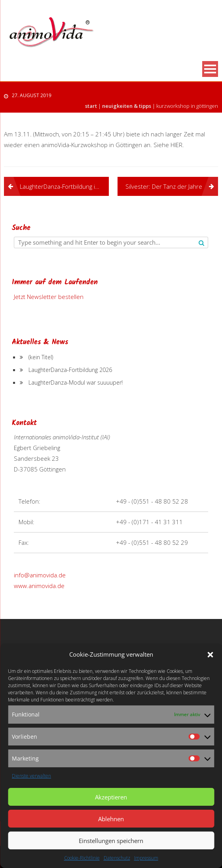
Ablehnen (111, 819)
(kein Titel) (41, 357)
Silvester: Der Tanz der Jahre (164, 186)
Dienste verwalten (31, 776)
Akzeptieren (111, 797)
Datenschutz (117, 858)
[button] (210, 655)
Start (91, 106)
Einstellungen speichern (111, 841)
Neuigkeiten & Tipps (127, 106)
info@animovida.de (40, 575)
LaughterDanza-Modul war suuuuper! (76, 382)
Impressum (146, 858)
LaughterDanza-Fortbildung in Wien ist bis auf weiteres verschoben (64, 186)
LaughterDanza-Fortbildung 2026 (70, 370)
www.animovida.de (39, 586)
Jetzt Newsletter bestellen (49, 297)
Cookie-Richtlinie (82, 858)
